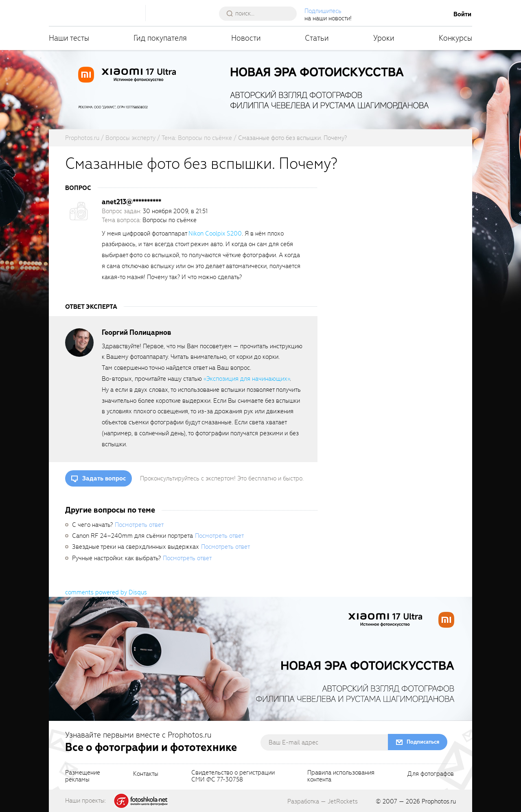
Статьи (317, 38)
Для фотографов (431, 774)
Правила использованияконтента (341, 777)
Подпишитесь (324, 11)
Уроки (384, 38)
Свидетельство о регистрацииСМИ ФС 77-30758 (233, 777)
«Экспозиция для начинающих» (247, 379)
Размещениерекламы (83, 777)
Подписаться (423, 742)
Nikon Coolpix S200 (215, 234)
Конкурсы (455, 38)
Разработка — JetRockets (323, 801)
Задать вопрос (104, 478)
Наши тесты (69, 38)
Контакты (146, 774)
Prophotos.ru (439, 801)
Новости (246, 38)
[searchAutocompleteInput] (262, 13)
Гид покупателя (160, 38)
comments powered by (106, 592)
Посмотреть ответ (139, 525)
